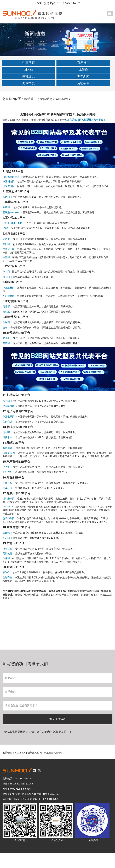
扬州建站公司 (35, 753)
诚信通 (83, 70)
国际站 (28, 70)
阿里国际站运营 (53, 753)
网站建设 (28, 76)
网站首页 (30, 99)
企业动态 (28, 63)
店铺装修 (83, 83)
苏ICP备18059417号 (14, 799)
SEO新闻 (83, 76)
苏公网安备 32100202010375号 (42, 799)
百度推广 (83, 63)
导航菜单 (110, 14)
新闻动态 (46, 99)
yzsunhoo (21, 753)
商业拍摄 (28, 83)
